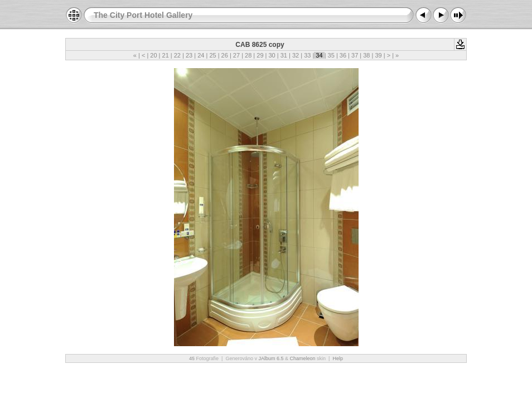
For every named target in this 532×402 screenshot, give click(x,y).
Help (338, 358)
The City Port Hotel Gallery (143, 15)
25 (212, 55)
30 (272, 55)
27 (236, 55)
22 (177, 55)
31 (284, 55)
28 (248, 55)
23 (189, 55)
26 (225, 55)
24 (201, 55)
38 (366, 55)
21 (165, 55)
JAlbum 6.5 (271, 358)
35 (331, 55)
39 (378, 55)
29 (260, 55)
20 (153, 55)
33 (307, 55)
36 (343, 55)
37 (355, 55)
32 (296, 55)
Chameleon (303, 358)
